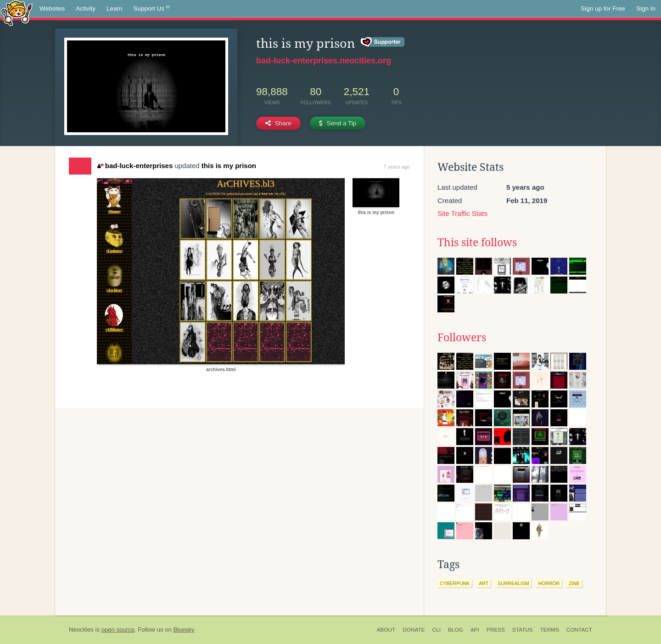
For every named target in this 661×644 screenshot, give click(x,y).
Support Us (152, 9)
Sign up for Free (603, 8)
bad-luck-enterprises (135, 166)
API (475, 630)
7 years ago (397, 167)
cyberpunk (455, 583)
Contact (579, 630)
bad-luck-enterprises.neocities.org (324, 61)
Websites (52, 8)
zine (574, 583)
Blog (456, 630)
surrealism (513, 583)
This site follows (477, 243)
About (386, 630)
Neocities (81, 630)
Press (496, 630)
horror (549, 583)
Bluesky (184, 630)
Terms (550, 630)
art (484, 583)
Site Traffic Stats (462, 213)
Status (523, 630)
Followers (462, 338)
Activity (86, 8)
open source (118, 630)
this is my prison (229, 166)
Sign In (646, 8)
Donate (414, 630)
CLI (437, 630)
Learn (115, 8)
